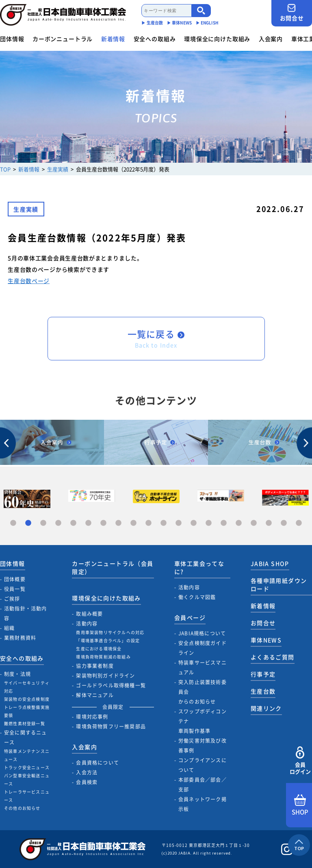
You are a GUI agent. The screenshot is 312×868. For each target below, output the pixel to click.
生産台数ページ (29, 281)
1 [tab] (13, 523)
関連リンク (266, 708)
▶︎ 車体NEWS (179, 23)
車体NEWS (266, 640)
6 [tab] (88, 523)
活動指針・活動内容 (26, 613)
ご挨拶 (12, 599)
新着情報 (113, 39)
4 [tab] (58, 523)
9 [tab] (133, 523)
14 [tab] (209, 523)
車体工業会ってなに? (199, 567)
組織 (9, 628)
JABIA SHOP (270, 563)
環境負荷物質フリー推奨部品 (111, 726)
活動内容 (87, 624)
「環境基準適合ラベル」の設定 (108, 640)
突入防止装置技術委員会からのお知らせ (203, 692)
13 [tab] (194, 523)
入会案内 (271, 39)
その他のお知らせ (22, 808)
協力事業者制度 (95, 666)
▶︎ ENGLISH (207, 23)
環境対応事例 (92, 717)
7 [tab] (103, 523)
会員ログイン (300, 761)
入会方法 (87, 772)
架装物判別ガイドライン (105, 676)
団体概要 (15, 579)
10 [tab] (148, 523)
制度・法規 (17, 674)
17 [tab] (254, 523)
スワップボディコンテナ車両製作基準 (203, 721)
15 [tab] (224, 523)
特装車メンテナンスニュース (27, 755)
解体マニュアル (95, 695)
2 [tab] (28, 523)
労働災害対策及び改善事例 (203, 746)
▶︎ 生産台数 (152, 23)
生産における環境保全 (99, 649)
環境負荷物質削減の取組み (103, 657)
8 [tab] (118, 523)
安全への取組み (155, 39)
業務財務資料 (20, 638)
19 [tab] (284, 523)
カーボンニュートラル (63, 39)
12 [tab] (179, 523)
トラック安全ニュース (27, 767)
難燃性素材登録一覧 (25, 723)
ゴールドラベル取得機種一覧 (111, 685)
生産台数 (263, 691)
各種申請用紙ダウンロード (279, 584)
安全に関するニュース (26, 737)
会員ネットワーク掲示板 (203, 804)
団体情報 (12, 39)
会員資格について (97, 763)
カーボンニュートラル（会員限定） (113, 567)
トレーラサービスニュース (27, 796)
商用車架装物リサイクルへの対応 (110, 632)
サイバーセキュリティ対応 (27, 687)
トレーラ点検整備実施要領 (27, 711)
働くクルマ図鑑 (197, 597)
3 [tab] (43, 523)
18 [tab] (269, 523)
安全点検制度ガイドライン (203, 648)
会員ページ (190, 617)
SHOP (300, 805)
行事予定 (263, 674)
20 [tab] (299, 523)
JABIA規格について (202, 633)
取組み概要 (89, 614)
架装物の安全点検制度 (27, 699)
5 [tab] (73, 523)
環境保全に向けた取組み (217, 39)
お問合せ (292, 13)
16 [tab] (239, 523)
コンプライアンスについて (203, 765)
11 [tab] (164, 523)
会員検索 (87, 782)
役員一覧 (15, 589)
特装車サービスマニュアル (203, 667)
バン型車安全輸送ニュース (27, 780)
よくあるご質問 (273, 657)
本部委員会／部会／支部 (203, 785)
